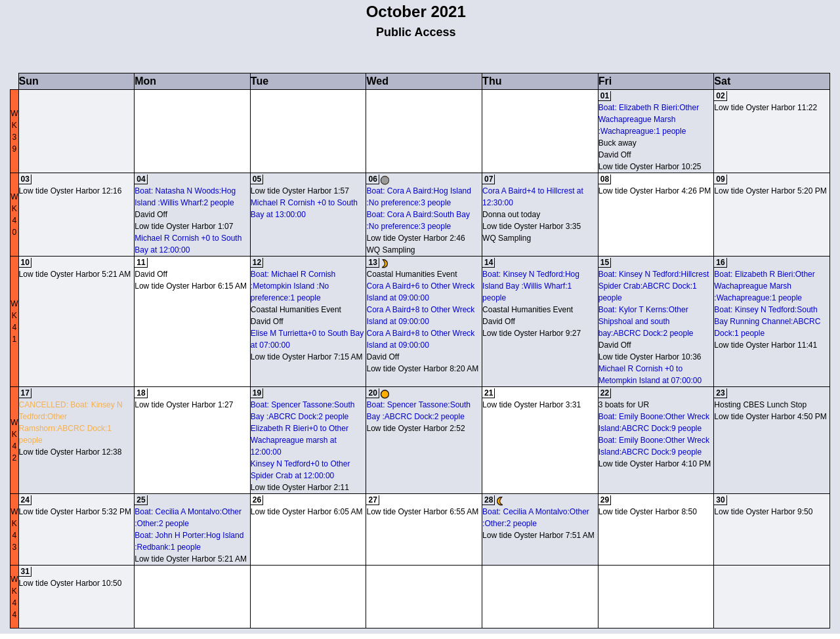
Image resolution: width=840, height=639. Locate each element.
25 (141, 500)
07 (489, 179)
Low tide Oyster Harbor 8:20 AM (422, 369)
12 (257, 262)
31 (25, 571)
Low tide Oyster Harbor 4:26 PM (655, 191)
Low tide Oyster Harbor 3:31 (532, 405)
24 (25, 500)
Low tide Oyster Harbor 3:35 (532, 226)
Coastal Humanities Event (296, 310)
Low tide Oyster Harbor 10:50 (71, 583)
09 (720, 179)
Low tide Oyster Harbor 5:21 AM (75, 274)
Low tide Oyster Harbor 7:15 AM (307, 357)
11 (141, 262)
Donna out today (511, 215)
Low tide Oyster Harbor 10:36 (650, 357)
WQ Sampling (390, 250)
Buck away (618, 143)
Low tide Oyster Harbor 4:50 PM (770, 417)
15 (605, 262)
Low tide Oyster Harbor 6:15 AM (191, 286)
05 (257, 179)
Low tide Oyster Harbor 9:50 (763, 512)
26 (257, 500)
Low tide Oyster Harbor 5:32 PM (75, 512)
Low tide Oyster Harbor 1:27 (184, 405)
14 (489, 262)
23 (720, 393)
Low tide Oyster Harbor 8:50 (648, 512)
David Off (615, 155)
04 (141, 179)
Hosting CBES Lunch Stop (760, 405)
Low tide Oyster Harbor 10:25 (650, 167)
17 (25, 393)
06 (372, 179)
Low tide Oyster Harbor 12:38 (71, 452)
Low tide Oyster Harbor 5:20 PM (770, 191)
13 (372, 262)
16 (720, 262)
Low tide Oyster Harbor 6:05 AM (307, 512)
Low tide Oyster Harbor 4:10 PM (655, 464)
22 (605, 393)
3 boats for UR (624, 405)
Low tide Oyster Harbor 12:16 (71, 191)
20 (372, 393)
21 (489, 393)
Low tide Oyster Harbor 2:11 (300, 487)
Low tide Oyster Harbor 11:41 (766, 345)
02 (720, 96)
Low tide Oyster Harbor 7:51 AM (538, 535)
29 (605, 500)
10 (25, 262)
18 (141, 393)
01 (605, 96)
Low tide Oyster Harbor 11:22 (766, 108)
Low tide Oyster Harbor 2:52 (415, 428)
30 (720, 500)
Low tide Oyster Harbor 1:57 (300, 191)
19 (257, 393)
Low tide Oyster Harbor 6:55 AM (422, 512)
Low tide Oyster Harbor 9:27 (532, 333)
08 (605, 179)
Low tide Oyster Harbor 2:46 (415, 238)
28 (489, 500)
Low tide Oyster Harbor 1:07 (184, 226)
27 (372, 500)
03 (25, 179)
